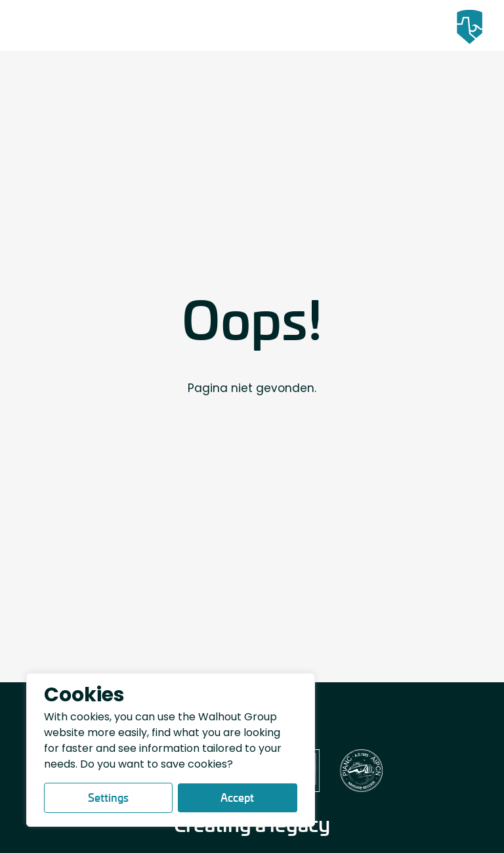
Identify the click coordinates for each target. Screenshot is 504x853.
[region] (171, 750)
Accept (237, 798)
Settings (108, 798)
